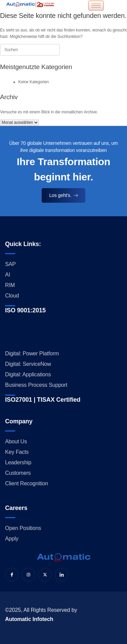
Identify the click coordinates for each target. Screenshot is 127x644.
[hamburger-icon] (96, 6)
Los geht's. (63, 195)
